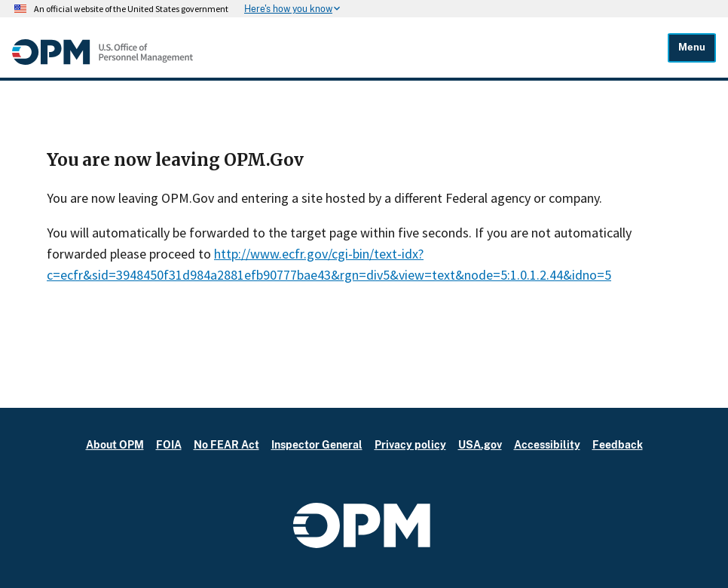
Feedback (618, 444)
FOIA (169, 444)
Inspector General (317, 444)
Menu (692, 47)
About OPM (115, 444)
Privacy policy (410, 444)
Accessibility (547, 444)
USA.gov (480, 444)
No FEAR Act (226, 444)
